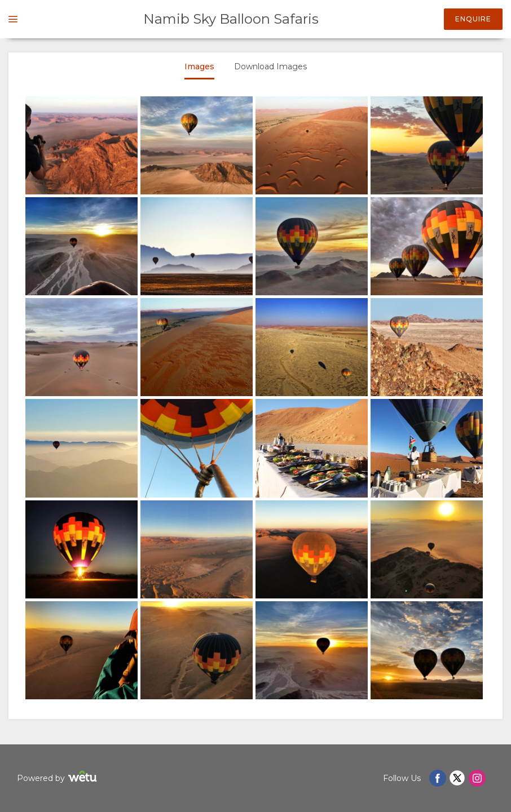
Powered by (58, 778)
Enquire (473, 19)
